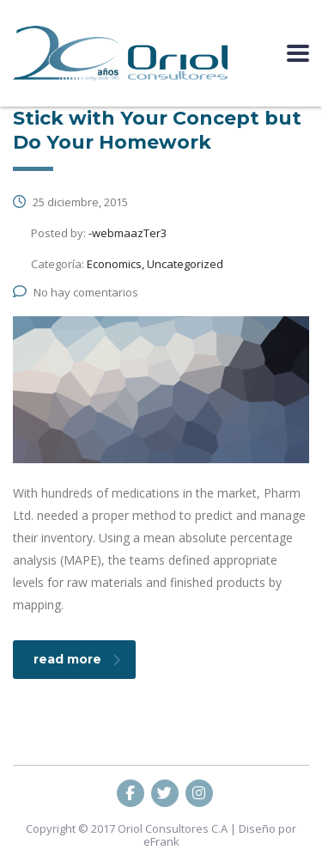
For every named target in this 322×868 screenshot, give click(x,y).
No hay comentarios (76, 292)
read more (77, 659)
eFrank (161, 841)
